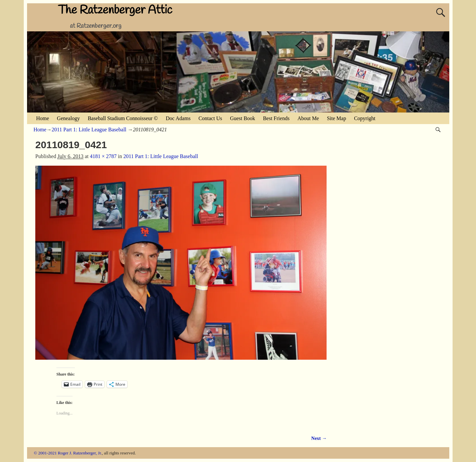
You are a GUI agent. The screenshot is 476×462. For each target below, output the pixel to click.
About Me (308, 118)
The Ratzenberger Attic (115, 10)
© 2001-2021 (45, 453)
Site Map (336, 118)
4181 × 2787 (103, 156)
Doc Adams (178, 118)
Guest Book (242, 118)
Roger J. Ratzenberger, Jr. (80, 453)
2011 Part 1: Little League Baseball (89, 130)
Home (43, 118)
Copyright (365, 118)
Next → (319, 438)
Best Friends (276, 118)
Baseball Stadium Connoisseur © (123, 118)
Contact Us (210, 118)
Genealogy (68, 118)
